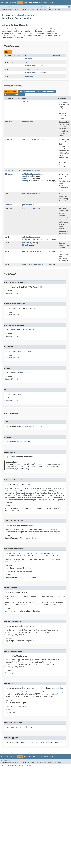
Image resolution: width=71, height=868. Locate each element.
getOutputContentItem (32, 174)
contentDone (27, 122)
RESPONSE (29, 76)
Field (17, 10)
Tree (30, 3)
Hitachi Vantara (19, 765)
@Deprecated (10, 457)
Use (26, 3)
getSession (27, 205)
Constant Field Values (13, 293)
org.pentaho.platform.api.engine (23, 15)
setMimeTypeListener (31, 237)
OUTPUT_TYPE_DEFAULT (34, 69)
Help (51, 3)
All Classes (5, 6)
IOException (57, 688)
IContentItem (11, 139)
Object (25, 245)
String (15, 59)
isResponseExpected (31, 208)
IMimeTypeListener (13, 170)
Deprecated (38, 3)
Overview (4, 3)
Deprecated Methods (15, 95)
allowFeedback (28, 102)
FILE (27, 62)
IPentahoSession (12, 205)
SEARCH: (44, 7)
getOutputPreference (31, 194)
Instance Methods (27, 92)
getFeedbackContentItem (33, 139)
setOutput (27, 243)
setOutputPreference (31, 251)
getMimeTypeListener (31, 170)
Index (46, 3)
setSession (27, 265)
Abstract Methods (46, 92)
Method (31, 10)
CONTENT (28, 59)
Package (13, 3)
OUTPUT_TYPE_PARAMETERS (36, 73)
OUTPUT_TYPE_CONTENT (34, 66)
